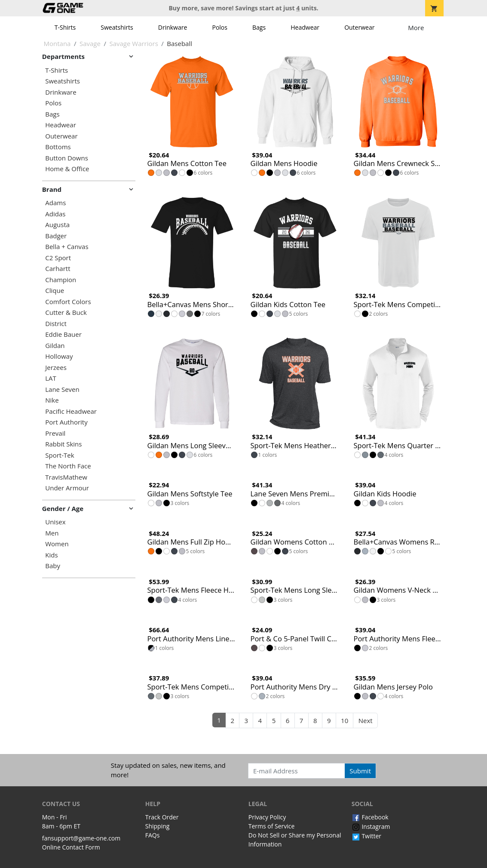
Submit (360, 771)
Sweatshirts (117, 27)
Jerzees (56, 368)
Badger (56, 236)
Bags (259, 27)
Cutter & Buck (66, 312)
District (56, 324)
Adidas (55, 214)
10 (345, 720)
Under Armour (67, 488)
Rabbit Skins (63, 444)
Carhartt (58, 269)
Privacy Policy (267, 817)
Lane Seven (62, 389)
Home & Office (67, 169)
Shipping (158, 826)
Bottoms (58, 147)
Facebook (370, 817)
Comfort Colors (68, 302)
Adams (55, 203)
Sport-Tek (60, 455)
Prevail (55, 433)
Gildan (55, 346)
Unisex (55, 522)
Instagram (371, 826)
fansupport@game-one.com (81, 838)
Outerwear (359, 27)
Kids (51, 555)
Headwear (305, 27)
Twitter (366, 836)
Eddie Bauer (63, 334)
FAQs (153, 835)
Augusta (57, 225)
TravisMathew (66, 477)
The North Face (68, 466)
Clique (55, 291)
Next (366, 720)
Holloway (59, 356)
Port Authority (66, 422)
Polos (219, 27)
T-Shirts (65, 27)
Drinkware (173, 27)
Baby (53, 566)
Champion (61, 280)
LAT (51, 378)
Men (52, 533)
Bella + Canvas (67, 247)
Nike (52, 400)
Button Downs (67, 158)
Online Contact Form (71, 847)
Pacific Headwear (71, 411)
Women (57, 544)
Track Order (162, 817)
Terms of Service (272, 826)
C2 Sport (58, 258)
